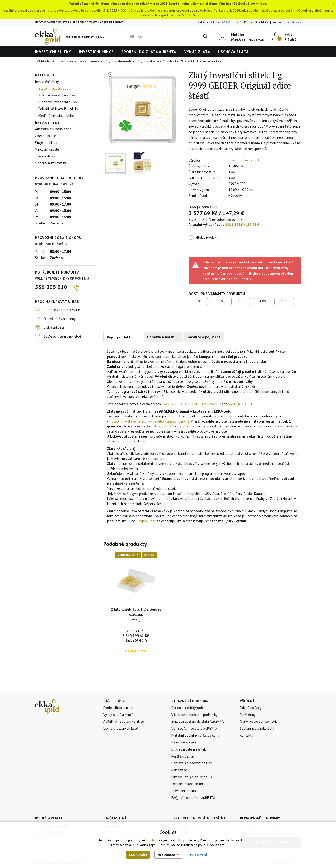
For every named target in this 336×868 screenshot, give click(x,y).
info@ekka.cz (292, 22)
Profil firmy (248, 714)
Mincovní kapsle (47, 149)
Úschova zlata (233, 52)
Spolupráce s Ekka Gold (258, 728)
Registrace (256, 40)
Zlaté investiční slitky (55, 88)
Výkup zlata (197, 52)
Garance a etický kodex (189, 707)
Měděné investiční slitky (57, 116)
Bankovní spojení (184, 742)
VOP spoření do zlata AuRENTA (195, 728)
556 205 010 (51, 287)
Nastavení (199, 855)
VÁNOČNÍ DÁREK (241, 404)
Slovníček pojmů (184, 791)
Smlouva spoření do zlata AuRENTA (198, 721)
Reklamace (180, 770)
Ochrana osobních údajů (190, 784)
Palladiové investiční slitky (58, 109)
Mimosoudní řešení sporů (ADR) (195, 777)
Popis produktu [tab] (120, 337)
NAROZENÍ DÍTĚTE (177, 404)
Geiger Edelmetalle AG (246, 160)
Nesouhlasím (168, 855)
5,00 (220, 301)
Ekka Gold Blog (251, 707)
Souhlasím (138, 855)
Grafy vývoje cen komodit (259, 721)
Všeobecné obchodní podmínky (195, 714)
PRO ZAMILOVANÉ (206, 404)
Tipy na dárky (45, 156)
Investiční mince (96, 52)
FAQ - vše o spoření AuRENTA (193, 798)
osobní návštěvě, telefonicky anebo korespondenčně (151, 421)
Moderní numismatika (51, 163)
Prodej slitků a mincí (118, 707)
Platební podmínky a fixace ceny (196, 735)
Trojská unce (147, 521)
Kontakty (247, 735)
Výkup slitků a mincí (118, 714)
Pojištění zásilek (184, 756)
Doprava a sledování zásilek (193, 763)
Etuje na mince (46, 143)
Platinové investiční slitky (58, 102)
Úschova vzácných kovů (121, 728)
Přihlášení (238, 40)
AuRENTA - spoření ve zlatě (124, 721)
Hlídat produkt (207, 237)
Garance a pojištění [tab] (204, 337)
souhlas (152, 840)
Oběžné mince (45, 136)
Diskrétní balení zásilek (189, 749)
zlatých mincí (188, 426)
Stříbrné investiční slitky (57, 95)
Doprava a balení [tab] (161, 337)
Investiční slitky (53, 52)
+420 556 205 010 (232, 22)
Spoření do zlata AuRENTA (149, 52)
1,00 (198, 301)
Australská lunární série (53, 129)
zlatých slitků (164, 426)
